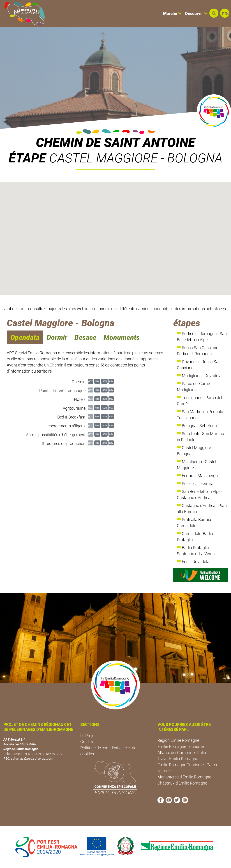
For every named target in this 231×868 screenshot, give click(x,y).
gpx (90, 381)
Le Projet (88, 736)
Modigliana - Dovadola (199, 376)
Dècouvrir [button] (196, 13)
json (104, 381)
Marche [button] (172, 13)
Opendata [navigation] (25, 337)
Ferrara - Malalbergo (197, 476)
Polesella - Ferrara (195, 484)
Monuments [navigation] (122, 337)
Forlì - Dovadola (193, 562)
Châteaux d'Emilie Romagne (182, 783)
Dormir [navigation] (57, 337)
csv (111, 381)
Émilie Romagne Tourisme (181, 746)
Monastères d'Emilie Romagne (184, 777)
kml (97, 381)
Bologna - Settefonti (197, 426)
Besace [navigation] (85, 337)
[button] (214, 13)
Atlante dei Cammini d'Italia (182, 753)
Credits (87, 742)
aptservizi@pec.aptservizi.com (32, 759)
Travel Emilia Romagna (178, 759)
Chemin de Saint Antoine (115, 143)
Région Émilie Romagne (178, 740)
